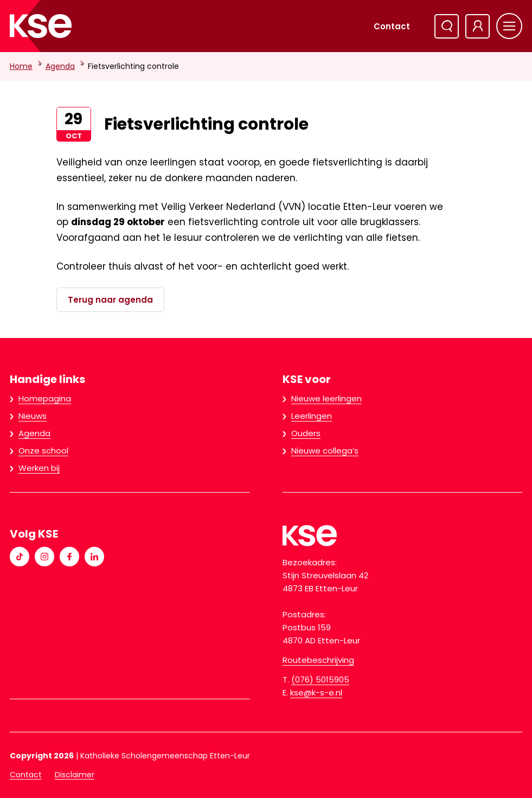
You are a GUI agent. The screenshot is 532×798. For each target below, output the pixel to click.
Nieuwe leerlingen (326, 398)
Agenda (60, 66)
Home (21, 66)
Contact (392, 26)
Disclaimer (75, 775)
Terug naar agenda (110, 300)
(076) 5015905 (320, 679)
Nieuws (33, 416)
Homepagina (45, 398)
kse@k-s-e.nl (316, 692)
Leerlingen (312, 416)
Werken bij (39, 468)
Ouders (306, 433)
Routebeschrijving (318, 660)
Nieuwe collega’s (325, 451)
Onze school (43, 451)
